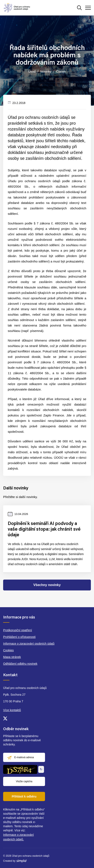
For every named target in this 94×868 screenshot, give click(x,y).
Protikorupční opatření (18, 630)
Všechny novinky (47, 585)
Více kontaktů (12, 710)
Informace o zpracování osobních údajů (29, 644)
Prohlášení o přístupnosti (19, 637)
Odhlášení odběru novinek (20, 664)
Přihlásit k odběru (24, 796)
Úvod (32, 71)
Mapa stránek (12, 657)
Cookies (8, 650)
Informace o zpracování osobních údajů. (18, 837)
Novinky (46, 71)
